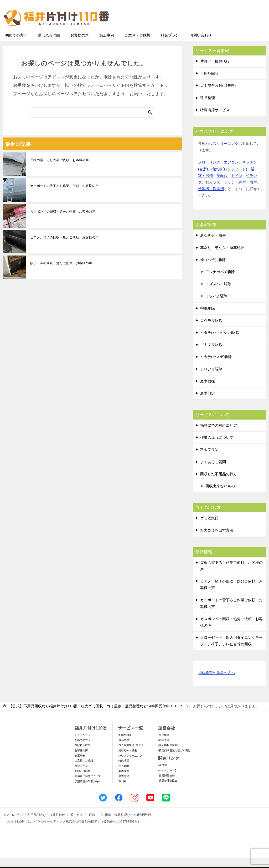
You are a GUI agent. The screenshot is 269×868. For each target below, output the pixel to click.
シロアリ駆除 (211, 379)
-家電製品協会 (166, 786)
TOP (95, 716)
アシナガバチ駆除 (220, 282)
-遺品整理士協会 (168, 791)
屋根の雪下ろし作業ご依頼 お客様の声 (60, 170)
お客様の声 (80, 45)
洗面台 (222, 186)
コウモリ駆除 (211, 331)
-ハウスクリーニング (130, 766)
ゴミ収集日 (209, 528)
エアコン (231, 172)
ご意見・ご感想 (137, 45)
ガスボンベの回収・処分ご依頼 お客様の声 (63, 222)
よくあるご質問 (213, 472)
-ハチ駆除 (123, 776)
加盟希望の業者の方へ (216, 683)
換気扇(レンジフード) (229, 179)
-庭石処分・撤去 (127, 761)
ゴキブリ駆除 (211, 355)
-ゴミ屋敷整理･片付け (131, 755)
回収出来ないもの (220, 496)
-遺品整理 (123, 750)
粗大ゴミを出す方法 (217, 540)
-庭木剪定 (123, 786)
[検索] (92, 123)
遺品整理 (208, 108)
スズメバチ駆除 (218, 294)
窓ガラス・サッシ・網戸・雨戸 (231, 192)
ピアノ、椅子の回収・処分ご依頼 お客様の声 (64, 248)
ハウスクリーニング (222, 154)
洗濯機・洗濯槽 (211, 199)
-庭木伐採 (123, 781)
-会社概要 (164, 745)
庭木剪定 (208, 404)
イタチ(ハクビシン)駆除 (220, 343)
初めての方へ (16, 45)
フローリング (209, 172)
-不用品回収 (125, 745)
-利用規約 (164, 750)
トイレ (237, 186)
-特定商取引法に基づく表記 (174, 761)
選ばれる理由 (49, 45)
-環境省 (162, 775)
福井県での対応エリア (219, 436)
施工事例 (107, 45)
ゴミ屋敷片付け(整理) (218, 96)
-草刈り (122, 792)
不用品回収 (209, 84)
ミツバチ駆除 (216, 306)
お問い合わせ (201, 45)
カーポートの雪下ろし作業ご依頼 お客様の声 (64, 196)
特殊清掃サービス (215, 120)
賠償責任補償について (88, 786)
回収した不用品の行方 (219, 484)
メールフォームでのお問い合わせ (218, 31)
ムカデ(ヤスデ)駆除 (216, 367)
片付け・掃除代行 (215, 72)
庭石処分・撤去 (213, 246)
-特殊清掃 (123, 771)
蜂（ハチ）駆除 (213, 270)
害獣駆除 (208, 319)
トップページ (82, 745)
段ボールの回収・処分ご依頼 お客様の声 (61, 273)
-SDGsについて (167, 781)
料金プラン (170, 45)
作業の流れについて (217, 448)
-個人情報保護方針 (169, 755)
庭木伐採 (208, 391)
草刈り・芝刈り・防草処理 (222, 258)
